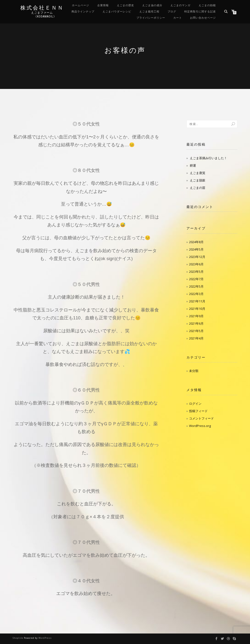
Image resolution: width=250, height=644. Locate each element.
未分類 (194, 371)
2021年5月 (196, 331)
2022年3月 (196, 294)
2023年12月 (197, 257)
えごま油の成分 (152, 5)
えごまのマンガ (180, 5)
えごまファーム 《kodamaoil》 (42, 15)
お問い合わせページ (203, 18)
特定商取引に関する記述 (200, 12)
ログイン (195, 404)
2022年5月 (196, 286)
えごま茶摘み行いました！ (208, 158)
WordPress (45, 638)
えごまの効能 (207, 5)
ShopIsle (18, 638)
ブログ (172, 12)
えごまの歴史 (125, 5)
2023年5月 (196, 272)
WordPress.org (200, 426)
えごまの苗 (198, 188)
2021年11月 (197, 301)
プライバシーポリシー (151, 18)
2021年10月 (197, 309)
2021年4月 (196, 338)
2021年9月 (196, 316)
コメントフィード (201, 418)
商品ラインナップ (83, 12)
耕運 (193, 165)
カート (178, 18)
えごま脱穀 (198, 180)
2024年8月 (196, 242)
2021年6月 (196, 323)
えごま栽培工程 (149, 12)
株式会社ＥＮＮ (42, 8)
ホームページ (81, 5)
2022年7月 (196, 279)
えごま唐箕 (198, 173)
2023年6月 (196, 264)
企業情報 (103, 5)
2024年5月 (196, 249)
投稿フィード (198, 411)
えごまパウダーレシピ (117, 12)
